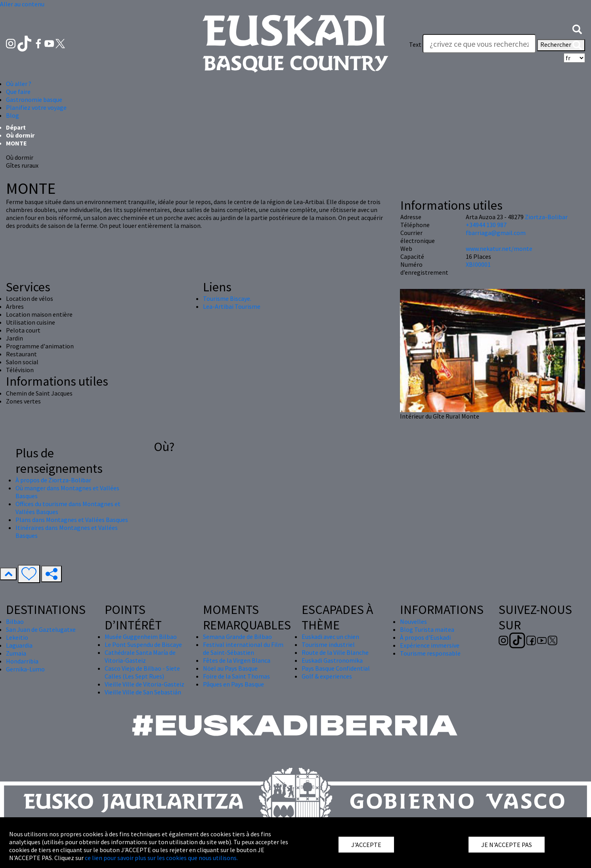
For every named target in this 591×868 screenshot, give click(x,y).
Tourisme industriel (328, 644)
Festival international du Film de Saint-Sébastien (243, 648)
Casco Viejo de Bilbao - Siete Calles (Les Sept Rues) (142, 672)
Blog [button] (12, 115)
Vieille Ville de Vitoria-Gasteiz (144, 684)
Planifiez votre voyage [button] (36, 107)
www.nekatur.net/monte (499, 249)
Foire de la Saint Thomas (236, 676)
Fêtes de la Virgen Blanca (237, 660)
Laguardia (19, 645)
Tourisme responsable (430, 653)
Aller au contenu (22, 4)
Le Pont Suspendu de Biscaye (143, 644)
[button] (577, 29)
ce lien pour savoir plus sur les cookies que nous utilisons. (161, 858)
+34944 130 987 (486, 225)
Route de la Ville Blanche (335, 652)
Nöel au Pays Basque (230, 668)
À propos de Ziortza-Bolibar (53, 480)
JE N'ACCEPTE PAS (507, 845)
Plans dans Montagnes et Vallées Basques (72, 520)
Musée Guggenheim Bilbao (141, 637)
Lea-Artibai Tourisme (232, 306)
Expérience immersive (430, 645)
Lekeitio (17, 637)
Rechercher (561, 45)
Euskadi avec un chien (330, 637)
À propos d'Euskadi (425, 637)
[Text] (479, 44)
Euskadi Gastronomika (332, 660)
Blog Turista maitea (427, 629)
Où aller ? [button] (19, 84)
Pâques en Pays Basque (233, 684)
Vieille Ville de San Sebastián (143, 692)
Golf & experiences (327, 676)
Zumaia (16, 653)
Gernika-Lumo (25, 669)
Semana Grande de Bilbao (237, 637)
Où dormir (20, 135)
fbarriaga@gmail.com (496, 233)
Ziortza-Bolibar (546, 217)
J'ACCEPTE (366, 845)
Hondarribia (22, 661)
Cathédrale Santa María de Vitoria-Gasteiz (140, 656)
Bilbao (15, 621)
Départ (16, 127)
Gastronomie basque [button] (34, 99)
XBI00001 (478, 264)
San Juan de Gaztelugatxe (41, 629)
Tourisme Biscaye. (227, 298)
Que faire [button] (18, 92)
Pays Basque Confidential (336, 668)
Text (415, 44)
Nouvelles (413, 621)
